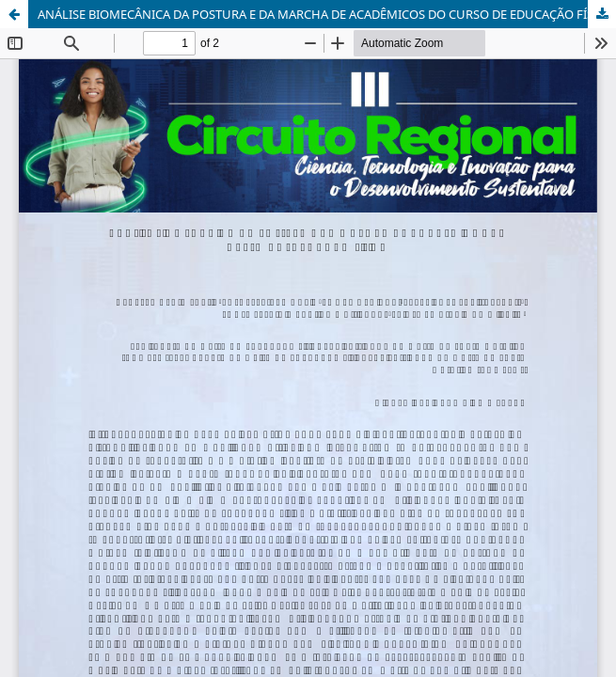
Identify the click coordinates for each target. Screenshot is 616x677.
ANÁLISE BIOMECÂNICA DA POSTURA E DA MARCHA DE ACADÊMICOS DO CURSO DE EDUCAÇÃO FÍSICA (325, 14)
